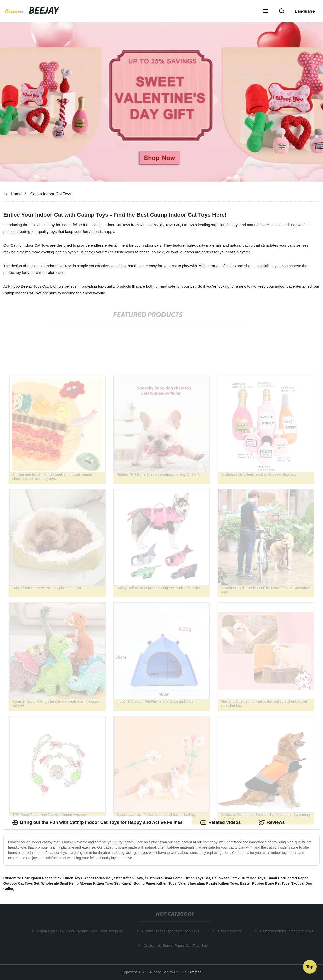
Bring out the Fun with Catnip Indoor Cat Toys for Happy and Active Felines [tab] (97, 823)
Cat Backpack (231, 931)
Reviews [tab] (272, 823)
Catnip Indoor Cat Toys (51, 194)
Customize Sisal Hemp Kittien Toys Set (178, 878)
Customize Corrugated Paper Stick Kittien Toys (43, 878)
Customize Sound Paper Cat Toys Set (176, 946)
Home (16, 194)
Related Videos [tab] (221, 823)
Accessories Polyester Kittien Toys (113, 878)
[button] (265, 11)
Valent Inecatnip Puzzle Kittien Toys (208, 883)
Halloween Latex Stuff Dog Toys (239, 878)
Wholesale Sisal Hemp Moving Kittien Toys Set (80, 883)
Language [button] (305, 11)
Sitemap (195, 972)
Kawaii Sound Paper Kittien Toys (149, 883)
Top (310, 967)
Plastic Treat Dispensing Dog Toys (172, 931)
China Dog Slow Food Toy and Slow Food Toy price (81, 931)
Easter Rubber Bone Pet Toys (265, 883)
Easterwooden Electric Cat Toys (288, 931)
